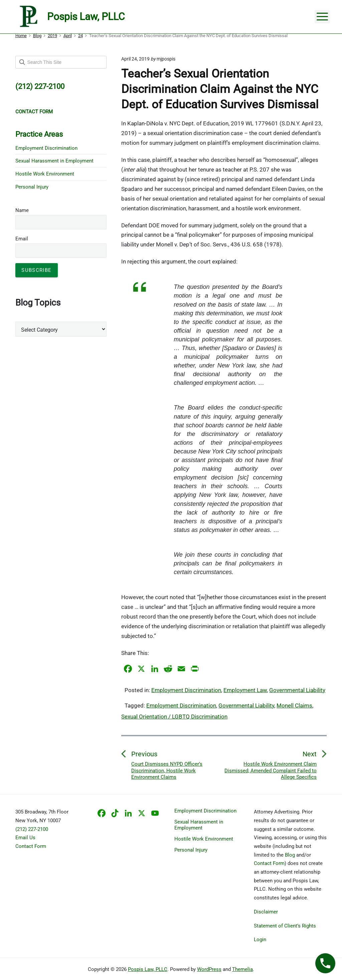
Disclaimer (266, 912)
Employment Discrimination (186, 690)
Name (22, 210)
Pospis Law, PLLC (148, 969)
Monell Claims (294, 705)
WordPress (209, 969)
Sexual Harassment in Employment (54, 161)
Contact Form (31, 846)
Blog (290, 855)
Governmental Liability (297, 690)
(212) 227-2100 (32, 829)
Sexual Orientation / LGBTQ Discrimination (174, 717)
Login (260, 940)
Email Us (25, 838)
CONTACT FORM (34, 112)
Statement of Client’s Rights (285, 926)
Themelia (242, 969)
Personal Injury (32, 187)
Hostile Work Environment (45, 174)
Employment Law (245, 690)
